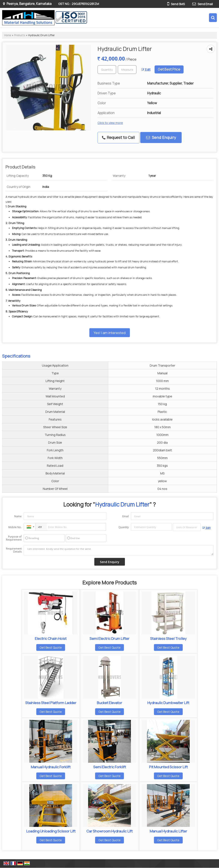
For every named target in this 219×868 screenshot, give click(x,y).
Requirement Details (14, 550)
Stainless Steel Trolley (168, 638)
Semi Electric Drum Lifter (109, 638)
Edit (146, 69)
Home (8, 35)
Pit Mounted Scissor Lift (168, 767)
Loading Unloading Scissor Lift (51, 831)
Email (126, 516)
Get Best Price (169, 69)
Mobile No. (15, 527)
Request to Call (118, 137)
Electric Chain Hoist (51, 638)
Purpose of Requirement (14, 538)
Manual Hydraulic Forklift (51, 767)
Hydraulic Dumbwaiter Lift (168, 703)
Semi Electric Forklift (110, 767)
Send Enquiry (161, 137)
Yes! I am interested (110, 333)
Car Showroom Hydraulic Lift (109, 831)
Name (18, 516)
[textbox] (127, 70)
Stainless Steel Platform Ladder (51, 703)
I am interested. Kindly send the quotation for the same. (119, 550)
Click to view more (110, 123)
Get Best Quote (51, 647)
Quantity (124, 527)
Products (20, 35)
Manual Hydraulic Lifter (168, 831)
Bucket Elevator (109, 703)
